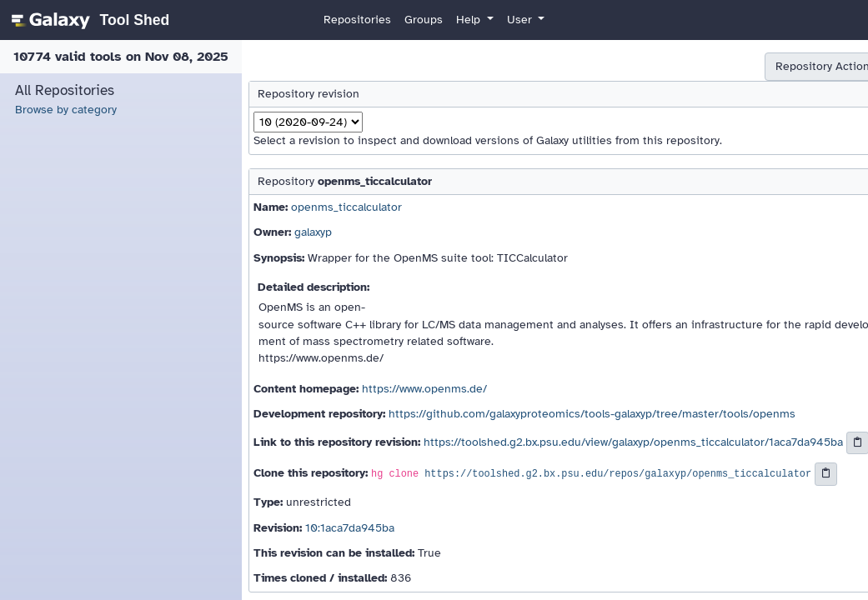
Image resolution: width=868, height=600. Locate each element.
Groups (424, 20)
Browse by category (66, 110)
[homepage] (88, 20)
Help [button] (470, 20)
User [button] (521, 20)
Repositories (357, 20)
